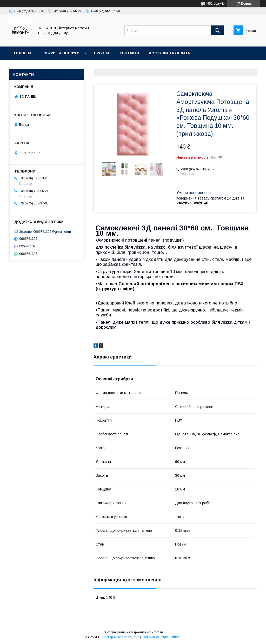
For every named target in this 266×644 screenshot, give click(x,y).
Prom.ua (158, 632)
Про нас (102, 53)
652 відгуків (216, 4)
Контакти (129, 53)
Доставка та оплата (169, 53)
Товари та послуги (60, 53)
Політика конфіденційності (162, 637)
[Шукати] (217, 30)
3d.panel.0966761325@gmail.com (45, 231)
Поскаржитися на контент (121, 637)
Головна (23, 53)
